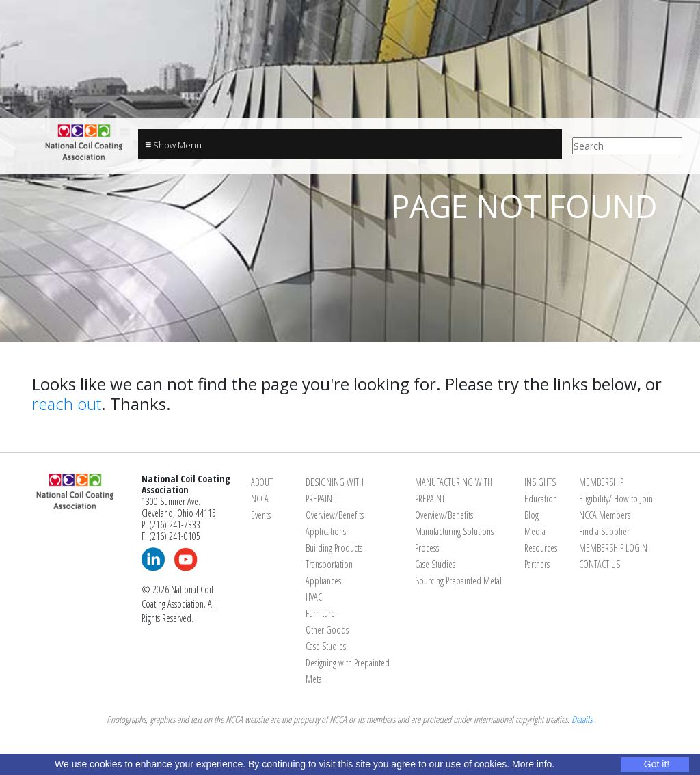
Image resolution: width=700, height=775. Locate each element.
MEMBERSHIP (601, 482)
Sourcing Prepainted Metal (458, 581)
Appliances (323, 581)
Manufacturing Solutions (454, 531)
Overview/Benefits (335, 515)
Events (261, 515)
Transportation (329, 564)
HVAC (314, 597)
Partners (537, 564)
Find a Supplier (604, 531)
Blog (531, 515)
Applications (326, 531)
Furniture (320, 613)
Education (541, 499)
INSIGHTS (540, 482)
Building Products (334, 548)
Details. (583, 719)
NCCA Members (605, 515)
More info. (533, 764)
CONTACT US (600, 564)
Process (427, 548)
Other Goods (327, 630)
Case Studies (326, 646)
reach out (67, 404)
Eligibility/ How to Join (616, 499)
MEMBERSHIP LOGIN (613, 548)
